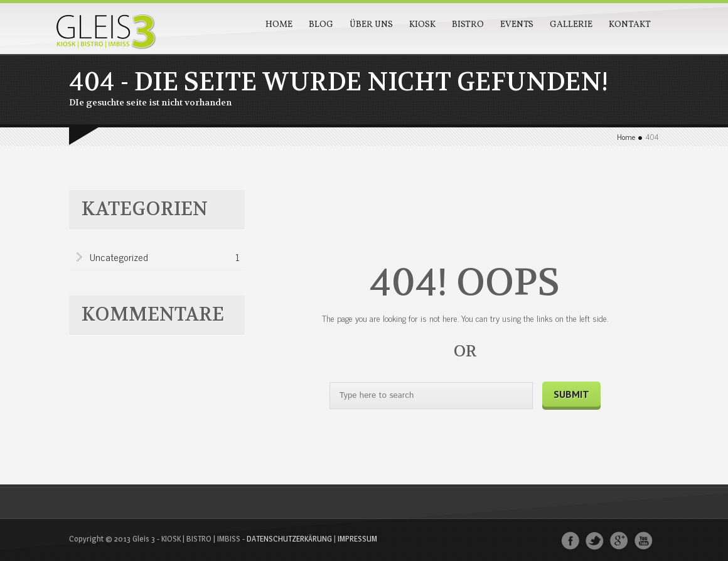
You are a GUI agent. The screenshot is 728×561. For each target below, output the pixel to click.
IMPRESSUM (357, 538)
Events (517, 25)
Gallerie (571, 25)
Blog (321, 25)
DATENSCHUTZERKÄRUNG (289, 538)
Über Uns (371, 25)
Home (279, 25)
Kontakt (630, 25)
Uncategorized (165, 258)
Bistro (468, 25)
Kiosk (422, 25)
